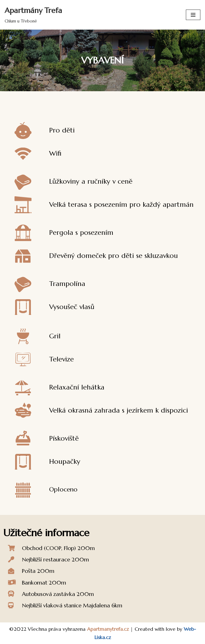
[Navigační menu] (193, 15)
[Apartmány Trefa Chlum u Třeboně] (33, 15)
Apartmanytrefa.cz (108, 629)
